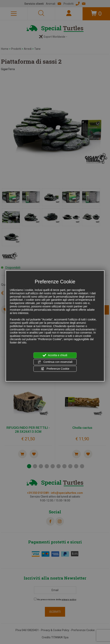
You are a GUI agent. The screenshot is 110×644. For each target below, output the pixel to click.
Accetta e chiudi (55, 355)
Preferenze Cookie (55, 369)
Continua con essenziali (55, 362)
